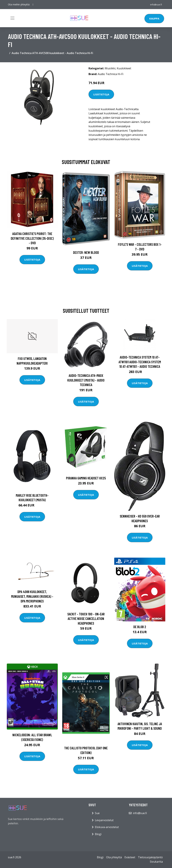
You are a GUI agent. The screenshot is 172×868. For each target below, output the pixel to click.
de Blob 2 (140, 627)
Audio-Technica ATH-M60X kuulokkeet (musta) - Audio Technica (86, 380)
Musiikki (110, 68)
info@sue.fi (155, 4)
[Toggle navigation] (12, 18)
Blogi (98, 834)
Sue (97, 813)
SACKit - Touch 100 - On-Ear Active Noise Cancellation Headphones (86, 619)
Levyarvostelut (104, 820)
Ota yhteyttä (114, 857)
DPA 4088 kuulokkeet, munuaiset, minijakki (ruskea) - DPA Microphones (32, 596)
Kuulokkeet (124, 68)
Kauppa (154, 18)
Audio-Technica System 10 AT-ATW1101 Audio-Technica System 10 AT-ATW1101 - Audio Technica (140, 362)
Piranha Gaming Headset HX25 (86, 478)
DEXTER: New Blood (86, 252)
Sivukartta (156, 862)
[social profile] (33, 5)
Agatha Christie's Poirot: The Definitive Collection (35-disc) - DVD (32, 238)
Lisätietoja (101, 94)
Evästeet (130, 857)
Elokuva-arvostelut (107, 827)
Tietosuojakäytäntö (150, 857)
